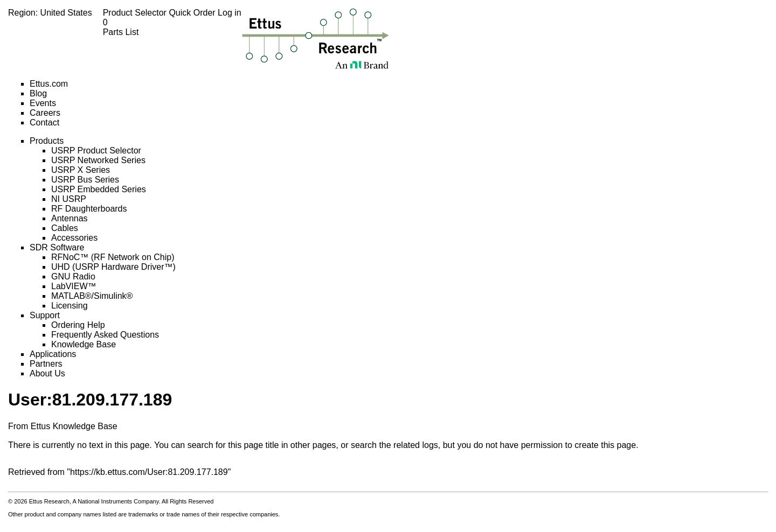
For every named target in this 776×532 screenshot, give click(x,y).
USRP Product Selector (96, 150)
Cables (65, 228)
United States (66, 13)
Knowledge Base (84, 344)
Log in (230, 13)
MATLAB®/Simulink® (92, 296)
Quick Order (193, 13)
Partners (46, 364)
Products (47, 141)
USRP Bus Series (85, 180)
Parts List (172, 27)
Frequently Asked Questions (105, 335)
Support (45, 315)
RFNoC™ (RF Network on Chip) (113, 257)
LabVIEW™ (74, 286)
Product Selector (136, 13)
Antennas (70, 218)
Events (43, 103)
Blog (38, 93)
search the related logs (394, 445)
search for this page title (233, 445)
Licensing (70, 306)
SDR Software (57, 247)
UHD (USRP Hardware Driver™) (113, 267)
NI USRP (69, 199)
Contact (44, 122)
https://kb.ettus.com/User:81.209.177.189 (149, 472)
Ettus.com (49, 84)
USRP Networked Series (98, 160)
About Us (47, 373)
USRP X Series (81, 170)
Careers (45, 113)
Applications (53, 354)
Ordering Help (78, 325)
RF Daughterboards (89, 209)
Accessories (74, 238)
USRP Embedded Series (99, 189)
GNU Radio (73, 276)
